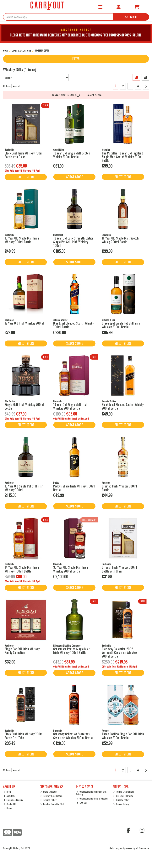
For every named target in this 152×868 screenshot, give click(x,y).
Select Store (94, 95)
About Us (9, 796)
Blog (7, 792)
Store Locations (49, 792)
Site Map (82, 803)
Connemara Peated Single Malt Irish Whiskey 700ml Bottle (71, 651)
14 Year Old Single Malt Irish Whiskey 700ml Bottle (22, 569)
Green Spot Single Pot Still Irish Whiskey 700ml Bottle (121, 325)
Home (8, 808)
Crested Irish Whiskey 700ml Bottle (119, 488)
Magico (119, 848)
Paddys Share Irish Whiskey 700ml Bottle (74, 488)
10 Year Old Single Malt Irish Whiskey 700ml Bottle (22, 240)
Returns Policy (49, 800)
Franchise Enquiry (14, 800)
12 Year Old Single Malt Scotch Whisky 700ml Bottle (72, 155)
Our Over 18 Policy (123, 796)
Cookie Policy (121, 804)
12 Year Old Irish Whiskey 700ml (24, 323)
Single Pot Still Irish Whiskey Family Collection (22, 651)
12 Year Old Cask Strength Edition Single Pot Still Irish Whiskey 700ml (73, 242)
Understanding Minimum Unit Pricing (91, 793)
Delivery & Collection (52, 796)
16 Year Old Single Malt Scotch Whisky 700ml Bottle (120, 240)
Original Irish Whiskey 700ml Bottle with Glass (119, 569)
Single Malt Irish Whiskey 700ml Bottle (24, 406)
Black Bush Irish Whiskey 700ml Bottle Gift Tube (24, 736)
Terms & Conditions (124, 792)
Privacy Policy (121, 800)
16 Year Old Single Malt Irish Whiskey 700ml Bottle (70, 406)
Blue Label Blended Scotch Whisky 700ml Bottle (73, 325)
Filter (76, 59)
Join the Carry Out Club (52, 804)
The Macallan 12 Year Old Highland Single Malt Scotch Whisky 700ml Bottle (122, 157)
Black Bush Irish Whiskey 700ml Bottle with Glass (24, 155)
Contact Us (10, 804)
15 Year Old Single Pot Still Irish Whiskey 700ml (24, 488)
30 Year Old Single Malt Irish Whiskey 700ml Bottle (71, 569)
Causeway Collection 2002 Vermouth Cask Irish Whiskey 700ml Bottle (119, 653)
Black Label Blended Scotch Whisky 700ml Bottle (123, 406)
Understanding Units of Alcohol (92, 798)
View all (16, 86)
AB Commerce (142, 848)
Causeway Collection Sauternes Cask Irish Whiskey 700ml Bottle (73, 736)
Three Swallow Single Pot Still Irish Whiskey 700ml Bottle (123, 736)
